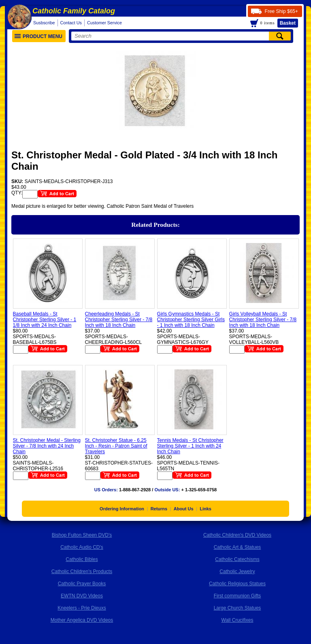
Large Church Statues (238, 608)
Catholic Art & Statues (238, 547)
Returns (159, 509)
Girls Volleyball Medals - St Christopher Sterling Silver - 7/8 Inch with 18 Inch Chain (263, 320)
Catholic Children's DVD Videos (237, 535)
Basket (288, 23)
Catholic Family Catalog (74, 11)
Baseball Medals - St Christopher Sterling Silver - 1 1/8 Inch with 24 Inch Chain (45, 320)
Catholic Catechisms (237, 559)
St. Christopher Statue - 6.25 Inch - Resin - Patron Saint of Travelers (116, 446)
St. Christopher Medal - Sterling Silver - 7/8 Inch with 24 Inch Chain (47, 446)
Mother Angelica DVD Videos (82, 620)
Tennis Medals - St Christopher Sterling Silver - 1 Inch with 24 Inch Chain (190, 446)
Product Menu (38, 36)
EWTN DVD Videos (82, 596)
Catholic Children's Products (82, 571)
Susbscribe (44, 23)
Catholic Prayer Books (82, 584)
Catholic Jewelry (237, 571)
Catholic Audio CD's (82, 547)
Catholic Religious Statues (237, 584)
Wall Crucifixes (238, 620)
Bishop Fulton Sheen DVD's (82, 535)
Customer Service (104, 23)
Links (206, 509)
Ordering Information (122, 509)
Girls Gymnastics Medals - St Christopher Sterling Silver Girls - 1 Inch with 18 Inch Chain (191, 320)
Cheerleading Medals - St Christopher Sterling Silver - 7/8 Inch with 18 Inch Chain (119, 320)
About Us (184, 509)
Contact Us (71, 23)
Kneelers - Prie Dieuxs (82, 608)
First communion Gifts (238, 596)
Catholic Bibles (82, 559)
